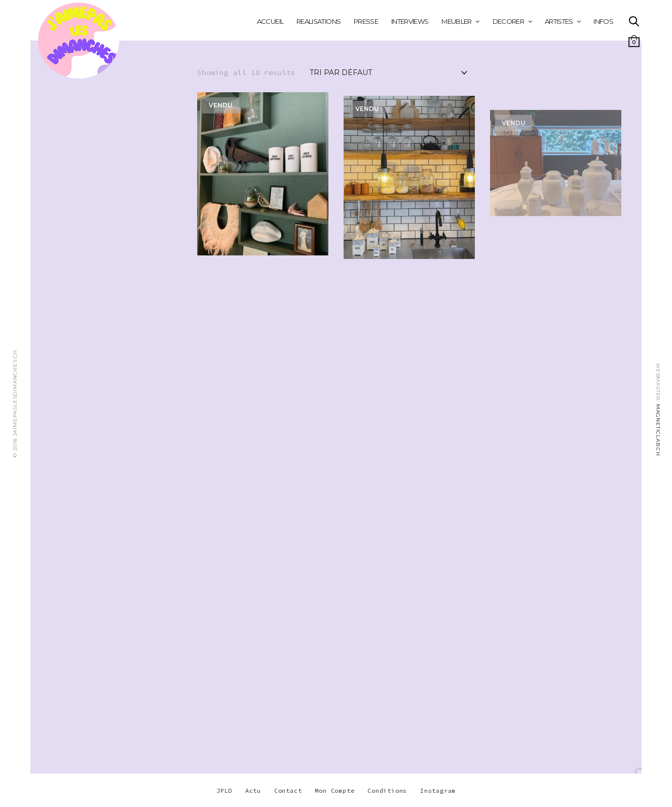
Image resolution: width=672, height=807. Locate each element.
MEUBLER (456, 21)
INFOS (603, 21)
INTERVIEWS (410, 21)
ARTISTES (559, 21)
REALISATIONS (319, 21)
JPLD (224, 791)
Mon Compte (334, 791)
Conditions (387, 791)
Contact (288, 791)
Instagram (438, 791)
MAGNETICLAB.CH (658, 430)
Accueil (270, 21)
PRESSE (366, 21)
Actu (253, 791)
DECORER (508, 21)
